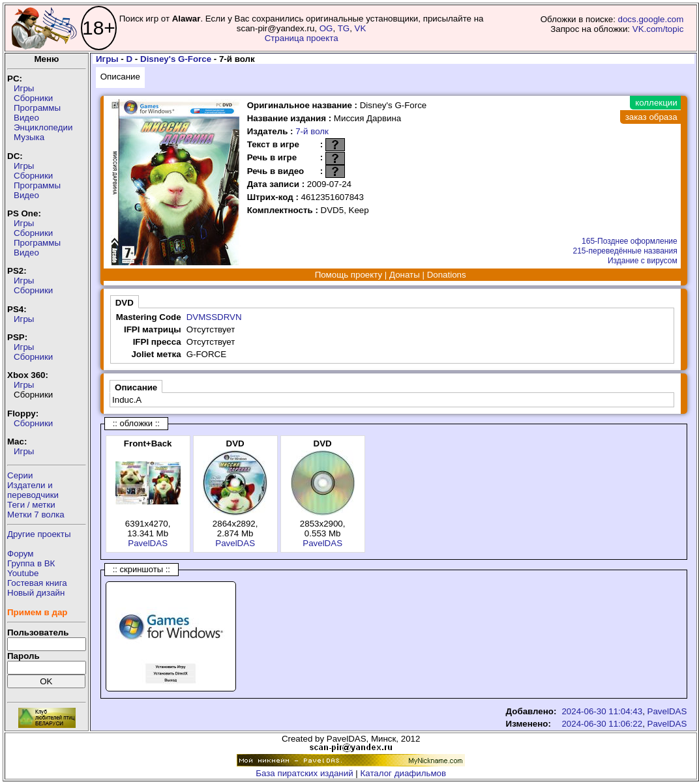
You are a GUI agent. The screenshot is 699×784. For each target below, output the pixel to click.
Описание (120, 77)
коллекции (656, 103)
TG (344, 28)
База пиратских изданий (304, 773)
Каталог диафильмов (404, 773)
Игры (24, 88)
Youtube (23, 573)
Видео (26, 118)
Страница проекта (302, 38)
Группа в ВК (31, 563)
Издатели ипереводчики (33, 490)
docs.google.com (651, 19)
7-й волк (312, 131)
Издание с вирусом (643, 261)
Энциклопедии (43, 127)
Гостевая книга (37, 583)
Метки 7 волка (36, 515)
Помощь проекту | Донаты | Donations (391, 275)
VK (361, 28)
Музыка (29, 137)
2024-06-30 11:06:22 (602, 724)
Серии (20, 475)
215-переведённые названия (625, 251)
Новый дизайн (36, 593)
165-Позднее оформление (630, 241)
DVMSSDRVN (214, 317)
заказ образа (651, 117)
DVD (125, 303)
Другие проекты (39, 534)
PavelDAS (148, 543)
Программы (37, 108)
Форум (21, 554)
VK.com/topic (658, 29)
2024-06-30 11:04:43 (602, 711)
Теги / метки (31, 505)
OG (326, 28)
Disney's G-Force (176, 59)
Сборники (33, 98)
